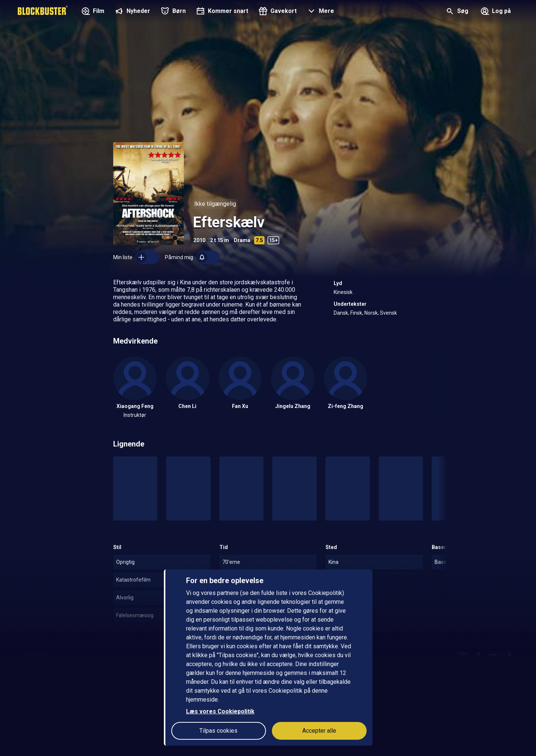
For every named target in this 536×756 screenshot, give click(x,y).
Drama (242, 240)
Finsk (356, 313)
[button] (320, 12)
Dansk (341, 313)
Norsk (371, 313)
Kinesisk (343, 292)
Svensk (388, 313)
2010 (199, 240)
